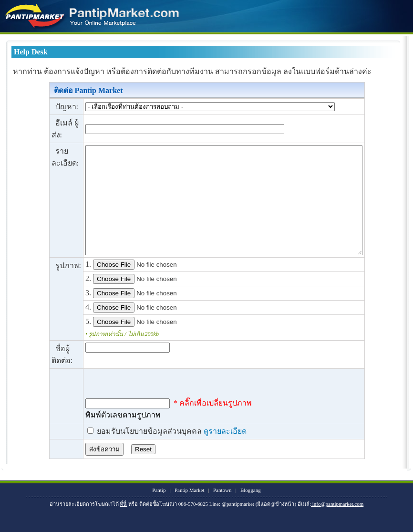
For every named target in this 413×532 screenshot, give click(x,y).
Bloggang (251, 511)
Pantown (222, 511)
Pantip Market (190, 511)
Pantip (159, 511)
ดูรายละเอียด (208, 453)
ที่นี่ (123, 525)
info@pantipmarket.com (337, 525)
